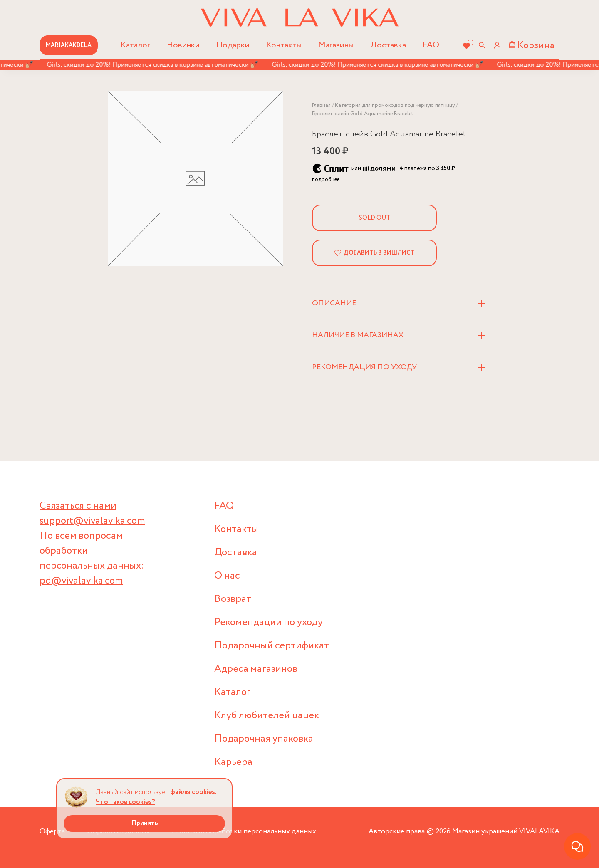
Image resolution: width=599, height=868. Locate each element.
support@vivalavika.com (92, 521)
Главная (321, 105)
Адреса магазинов (256, 669)
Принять (145, 823)
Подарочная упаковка (264, 739)
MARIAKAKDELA (69, 45)
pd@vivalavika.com (81, 581)
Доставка (388, 45)
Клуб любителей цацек (267, 716)
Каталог (233, 692)
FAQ (431, 45)
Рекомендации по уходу (269, 622)
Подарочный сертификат (272, 646)
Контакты (284, 45)
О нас (227, 576)
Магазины (336, 45)
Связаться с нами (78, 506)
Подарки (233, 45)
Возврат (233, 599)
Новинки (183, 45)
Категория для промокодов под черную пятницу (395, 105)
